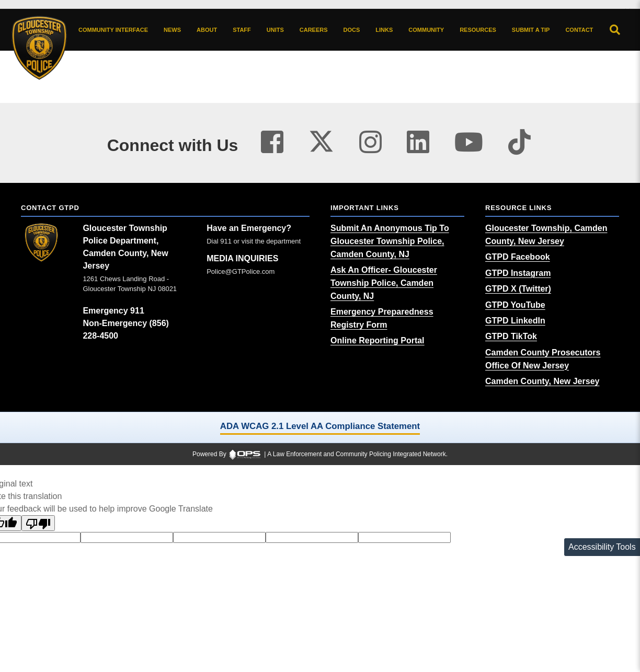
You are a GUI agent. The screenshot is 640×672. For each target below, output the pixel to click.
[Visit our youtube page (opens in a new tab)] (469, 142)
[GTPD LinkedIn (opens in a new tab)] (515, 321)
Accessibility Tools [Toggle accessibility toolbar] (602, 547)
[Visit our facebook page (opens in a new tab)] (272, 142)
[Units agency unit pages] (275, 30)
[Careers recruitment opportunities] (314, 30)
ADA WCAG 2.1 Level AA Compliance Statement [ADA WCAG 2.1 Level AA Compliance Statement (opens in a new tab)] (320, 426)
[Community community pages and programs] (426, 30)
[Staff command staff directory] (242, 30)
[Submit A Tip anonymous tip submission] (531, 30)
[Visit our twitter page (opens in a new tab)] (321, 139)
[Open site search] (615, 30)
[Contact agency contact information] (579, 30)
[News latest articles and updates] (172, 30)
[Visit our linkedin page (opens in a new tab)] (418, 142)
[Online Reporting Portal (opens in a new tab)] (378, 340)
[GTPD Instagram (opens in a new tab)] (518, 273)
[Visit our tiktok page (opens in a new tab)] (519, 142)
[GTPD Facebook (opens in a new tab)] (518, 257)
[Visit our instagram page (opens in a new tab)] (370, 142)
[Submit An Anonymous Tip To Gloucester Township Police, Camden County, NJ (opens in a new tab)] (390, 241)
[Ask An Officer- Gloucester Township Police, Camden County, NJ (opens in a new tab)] (384, 283)
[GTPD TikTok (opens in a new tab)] (511, 336)
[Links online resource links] (384, 30)
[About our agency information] (207, 30)
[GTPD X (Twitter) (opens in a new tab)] (518, 289)
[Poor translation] (38, 523)
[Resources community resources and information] (478, 30)
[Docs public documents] (352, 30)
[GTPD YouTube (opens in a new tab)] (515, 305)
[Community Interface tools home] (113, 30)
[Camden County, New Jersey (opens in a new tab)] (542, 381)
